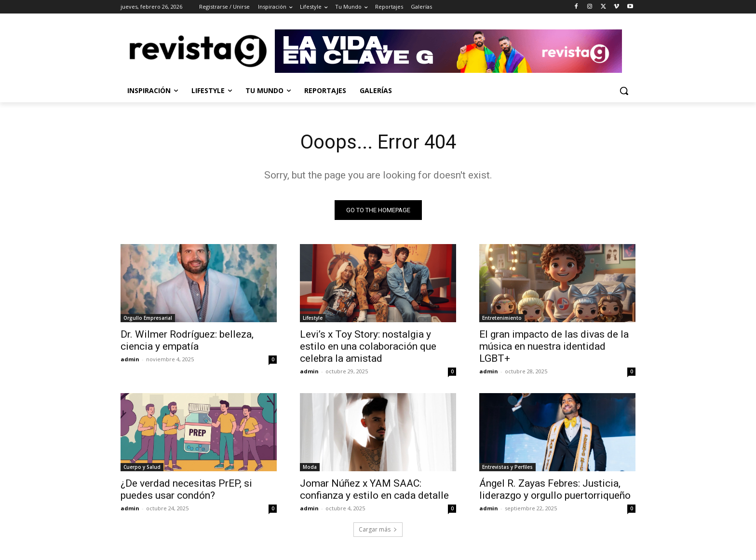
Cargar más (378, 529)
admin (130, 359)
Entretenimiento (502, 318)
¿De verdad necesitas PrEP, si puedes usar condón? (186, 489)
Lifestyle (313, 318)
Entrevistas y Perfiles (507, 467)
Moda (310, 467)
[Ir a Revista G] (455, 51)
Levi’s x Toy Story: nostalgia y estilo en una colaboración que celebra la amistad (368, 346)
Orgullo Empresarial (148, 318)
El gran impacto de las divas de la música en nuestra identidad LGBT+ (554, 346)
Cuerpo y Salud (142, 467)
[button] (624, 91)
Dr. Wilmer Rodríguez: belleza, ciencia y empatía (187, 340)
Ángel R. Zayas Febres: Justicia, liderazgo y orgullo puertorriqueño (555, 489)
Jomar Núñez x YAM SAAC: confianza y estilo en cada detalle (374, 489)
